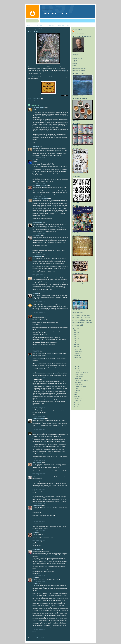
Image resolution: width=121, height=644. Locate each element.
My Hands (77, 371)
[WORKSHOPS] (50, 25)
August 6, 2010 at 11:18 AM (39, 473)
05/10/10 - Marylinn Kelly (78, 314)
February (78, 398)
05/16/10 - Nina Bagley (78, 324)
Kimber (34, 303)
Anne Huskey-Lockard (38, 107)
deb (34, 276)
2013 (75, 342)
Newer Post (31, 635)
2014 (75, 340)
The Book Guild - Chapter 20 (82, 365)
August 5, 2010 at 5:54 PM (39, 312)
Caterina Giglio (36, 550)
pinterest (74, 65)
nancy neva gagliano (38, 418)
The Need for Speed (80, 363)
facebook (75, 62)
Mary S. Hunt (36, 314)
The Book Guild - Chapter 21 (82, 361)
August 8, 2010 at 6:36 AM (39, 629)
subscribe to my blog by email (79, 69)
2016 (75, 336)
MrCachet (35, 294)
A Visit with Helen (79, 359)
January (77, 400)
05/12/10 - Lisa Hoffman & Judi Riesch (81, 317)
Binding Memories (79, 384)
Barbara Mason (37, 431)
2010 (75, 348)
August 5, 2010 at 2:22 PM (39, 274)
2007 (75, 407)
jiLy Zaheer (35, 583)
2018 (75, 333)
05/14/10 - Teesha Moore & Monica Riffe (82, 321)
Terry (34, 159)
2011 (75, 346)
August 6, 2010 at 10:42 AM (39, 460)
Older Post (66, 635)
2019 (75, 331)
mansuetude (36, 475)
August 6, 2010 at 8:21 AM (39, 429)
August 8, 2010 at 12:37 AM (39, 582)
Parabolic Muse (37, 505)
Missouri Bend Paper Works (40, 198)
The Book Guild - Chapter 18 (82, 380)
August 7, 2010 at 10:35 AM (39, 576)
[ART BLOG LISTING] (63, 25)
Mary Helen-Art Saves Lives (40, 185)
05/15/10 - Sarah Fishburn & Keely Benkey (82, 322)
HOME (29, 25)
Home (48, 635)
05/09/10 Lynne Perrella (78, 312)
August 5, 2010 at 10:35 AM (39, 158)
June (77, 391)
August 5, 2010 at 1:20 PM (39, 255)
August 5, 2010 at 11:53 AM (39, 221)
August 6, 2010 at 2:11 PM (39, 504)
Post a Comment (32, 632)
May (76, 393)
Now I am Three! (79, 375)
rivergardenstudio (37, 223)
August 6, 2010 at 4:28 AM (39, 407)
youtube (74, 67)
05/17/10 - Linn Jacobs (78, 326)
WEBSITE (75, 60)
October (77, 354)
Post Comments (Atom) (40, 638)
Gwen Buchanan (37, 462)
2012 (75, 344)
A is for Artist (33, 31)
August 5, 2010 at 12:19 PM (39, 234)
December (78, 350)
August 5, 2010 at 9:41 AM (39, 145)
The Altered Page (54, 13)
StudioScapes (78, 369)
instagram (75, 64)
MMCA (33, 100)
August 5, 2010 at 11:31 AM (39, 196)
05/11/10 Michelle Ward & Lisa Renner (81, 316)
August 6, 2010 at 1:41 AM (39, 378)
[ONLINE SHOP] (38, 25)
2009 (75, 403)
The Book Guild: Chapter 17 (81, 386)
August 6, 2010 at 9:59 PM (39, 531)
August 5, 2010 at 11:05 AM (39, 184)
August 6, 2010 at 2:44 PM (39, 521)
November (78, 352)
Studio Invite (78, 378)
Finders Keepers (79, 377)
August (77, 357)
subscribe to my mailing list (79, 70)
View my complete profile (78, 34)
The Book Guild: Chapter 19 (81, 373)
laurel (34, 577)
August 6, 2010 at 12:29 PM (39, 489)
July (76, 389)
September (78, 355)
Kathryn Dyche (36, 235)
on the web (38, 100)
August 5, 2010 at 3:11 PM (39, 301)
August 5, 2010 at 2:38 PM (39, 292)
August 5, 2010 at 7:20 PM (39, 350)
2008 (75, 405)
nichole (35, 532)
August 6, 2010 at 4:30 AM (39, 417)
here (66, 70)
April (77, 394)
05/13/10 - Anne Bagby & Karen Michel (81, 319)
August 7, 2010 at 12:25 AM (39, 548)
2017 (75, 335)
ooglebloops (36, 147)
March (77, 396)
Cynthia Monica (37, 256)
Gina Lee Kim (36, 352)
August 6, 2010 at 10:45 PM (39, 540)
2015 (75, 338)
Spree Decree (78, 367)
